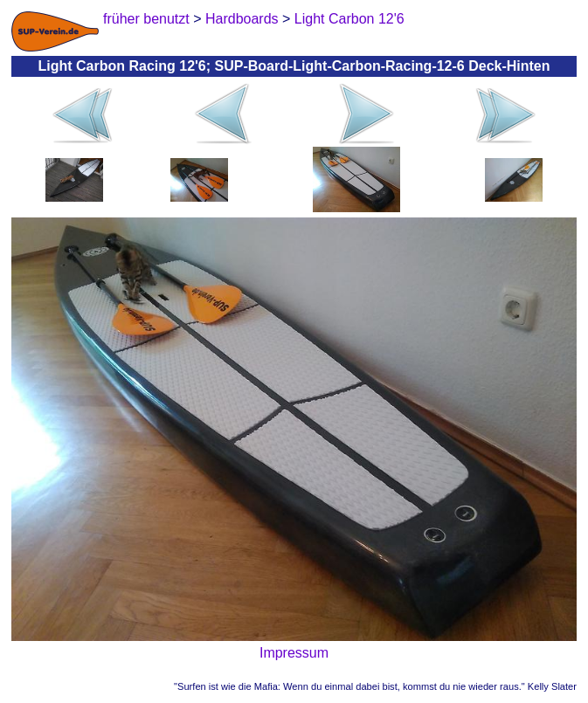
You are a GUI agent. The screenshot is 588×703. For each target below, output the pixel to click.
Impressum (294, 653)
